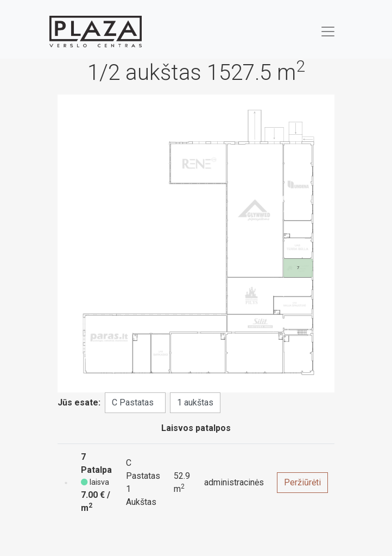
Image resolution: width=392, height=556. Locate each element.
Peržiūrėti (302, 482)
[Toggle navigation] (328, 32)
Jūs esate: (79, 402)
